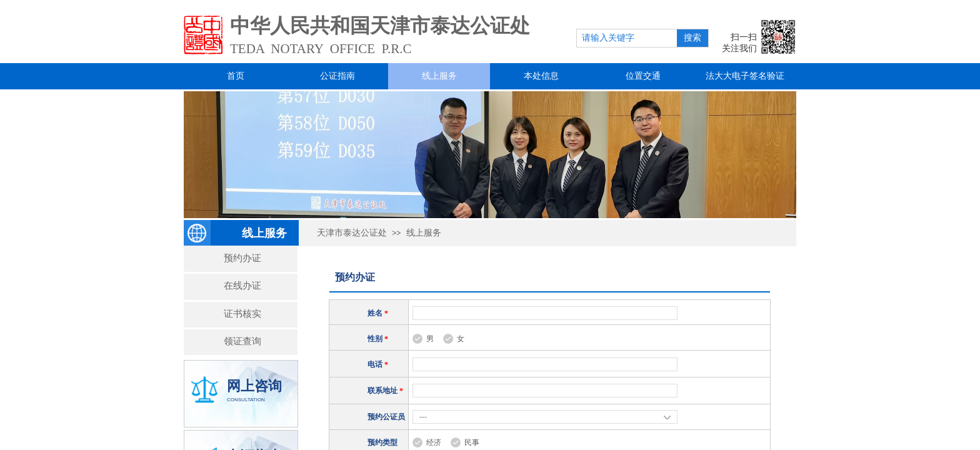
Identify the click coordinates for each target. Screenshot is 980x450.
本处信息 (541, 76)
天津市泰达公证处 (352, 233)
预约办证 (242, 258)
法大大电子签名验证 (745, 76)
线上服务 (439, 76)
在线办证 (242, 285)
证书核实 (242, 313)
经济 (434, 442)
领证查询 (242, 341)
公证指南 (337, 76)
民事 (472, 442)
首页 (236, 76)
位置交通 (643, 76)
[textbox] (627, 38)
